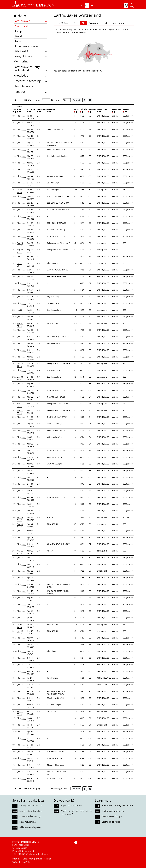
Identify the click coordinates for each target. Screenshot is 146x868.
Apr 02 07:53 (20, 325)
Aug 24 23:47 (20, 251)
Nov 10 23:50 (20, 632)
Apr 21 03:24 (20, 412)
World (18, 36)
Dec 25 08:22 (20, 244)
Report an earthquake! (72, 806)
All (83, 23)
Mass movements (114, 23)
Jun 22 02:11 (20, 311)
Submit (77, 100)
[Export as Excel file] (85, 100)
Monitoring (30, 61)
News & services (30, 86)
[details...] (21, 116)
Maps (18, 41)
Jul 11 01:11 (19, 264)
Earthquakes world (111, 822)
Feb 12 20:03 (20, 713)
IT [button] (97, 5)
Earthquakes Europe (112, 816)
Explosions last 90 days (30, 816)
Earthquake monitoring (113, 811)
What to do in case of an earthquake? (77, 813)
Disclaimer (28, 859)
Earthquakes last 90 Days (31, 806)
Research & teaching (30, 81)
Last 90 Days (63, 23)
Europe (19, 31)
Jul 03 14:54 (19, 626)
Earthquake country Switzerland (30, 69)
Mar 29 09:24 (20, 405)
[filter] (15, 112)
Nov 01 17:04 (20, 365)
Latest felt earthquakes (30, 811)
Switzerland (21, 26)
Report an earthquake (27, 46)
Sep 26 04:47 (20, 519)
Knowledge (30, 76)
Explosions (95, 23)
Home (20, 15)
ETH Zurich (24, 862)
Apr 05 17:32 (20, 525)
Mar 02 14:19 (20, 552)
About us (30, 92)
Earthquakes (30, 21)
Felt (75, 23)
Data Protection (44, 859)
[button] (23, 4)
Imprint (16, 859)
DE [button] (81, 5)
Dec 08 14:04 (20, 378)
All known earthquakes (30, 827)
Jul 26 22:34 (19, 191)
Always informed (31, 56)
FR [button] (92, 5)
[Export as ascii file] (90, 100)
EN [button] (87, 5)
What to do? (31, 51)
